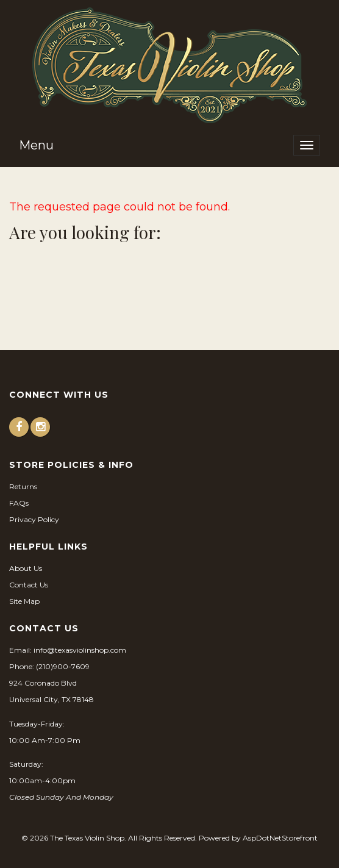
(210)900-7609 (63, 666)
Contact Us (29, 585)
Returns (23, 486)
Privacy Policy (34, 519)
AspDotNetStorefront (280, 838)
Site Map (24, 601)
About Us (26, 568)
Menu (36, 145)
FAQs (19, 503)
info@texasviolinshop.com (80, 650)
